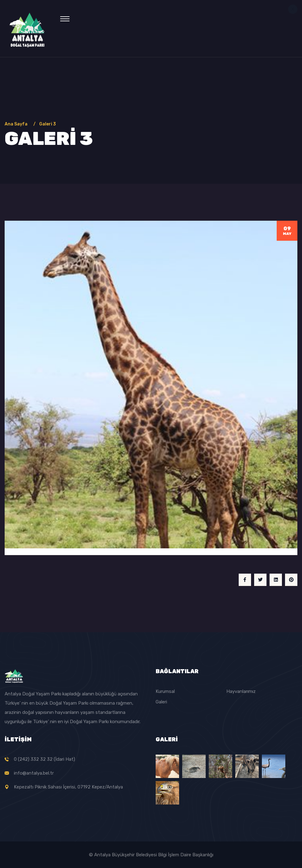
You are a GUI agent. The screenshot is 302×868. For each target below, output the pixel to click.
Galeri (161, 702)
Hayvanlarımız (241, 691)
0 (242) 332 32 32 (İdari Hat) (44, 759)
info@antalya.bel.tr (34, 773)
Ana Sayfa (17, 124)
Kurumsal (165, 691)
